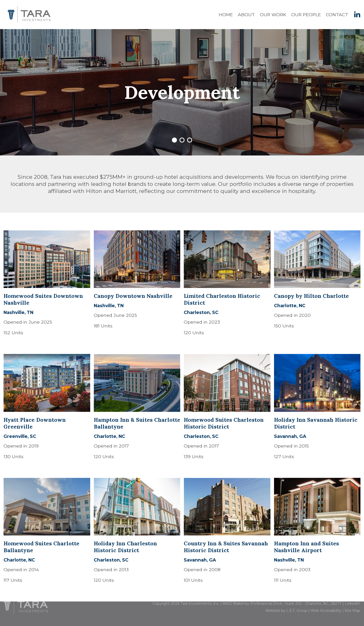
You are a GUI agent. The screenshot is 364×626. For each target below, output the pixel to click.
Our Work (273, 15)
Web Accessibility (326, 605)
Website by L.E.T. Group (286, 605)
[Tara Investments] (26, 600)
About (246, 15)
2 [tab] (182, 140)
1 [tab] (174, 140)
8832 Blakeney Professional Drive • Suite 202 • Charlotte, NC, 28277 (282, 598)
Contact (337, 15)
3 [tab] (190, 140)
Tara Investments (29, 15)
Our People (306, 15)
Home (226, 15)
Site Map (352, 605)
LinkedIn (352, 598)
